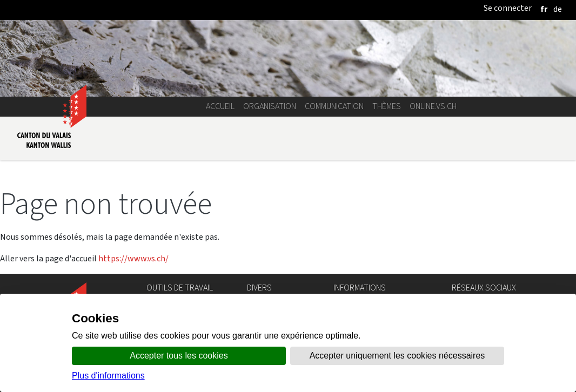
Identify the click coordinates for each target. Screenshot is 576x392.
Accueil (220, 106)
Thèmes (387, 106)
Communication (334, 106)
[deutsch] (558, 9)
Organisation (270, 106)
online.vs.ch (433, 106)
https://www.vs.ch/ (133, 258)
